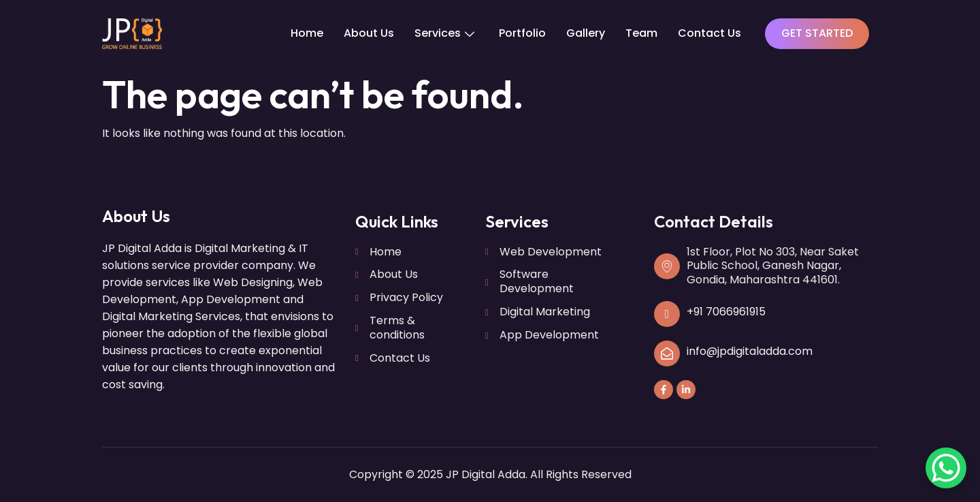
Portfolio (522, 33)
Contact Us (709, 33)
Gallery (586, 33)
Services (444, 33)
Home (307, 33)
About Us (369, 33)
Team (641, 33)
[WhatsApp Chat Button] (946, 468)
